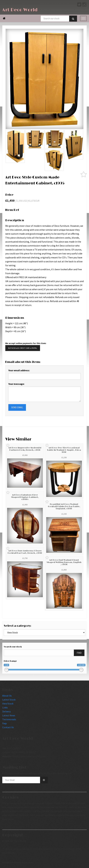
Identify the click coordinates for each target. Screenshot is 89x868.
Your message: (16, 384)
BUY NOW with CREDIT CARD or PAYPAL (23, 348)
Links (5, 707)
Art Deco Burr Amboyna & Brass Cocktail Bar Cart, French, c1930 (25, 552)
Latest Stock (9, 700)
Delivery (6, 711)
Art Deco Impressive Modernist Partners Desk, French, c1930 (25, 449)
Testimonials (9, 719)
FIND (79, 653)
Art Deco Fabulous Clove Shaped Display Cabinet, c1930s (25, 497)
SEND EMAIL (17, 407)
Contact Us (8, 727)
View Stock (8, 704)
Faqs (5, 723)
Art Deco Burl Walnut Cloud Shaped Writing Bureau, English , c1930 (64, 562)
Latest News (9, 715)
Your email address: (19, 370)
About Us (7, 696)
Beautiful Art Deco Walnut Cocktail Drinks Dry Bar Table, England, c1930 (64, 506)
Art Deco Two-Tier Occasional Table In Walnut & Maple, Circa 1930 (64, 450)
